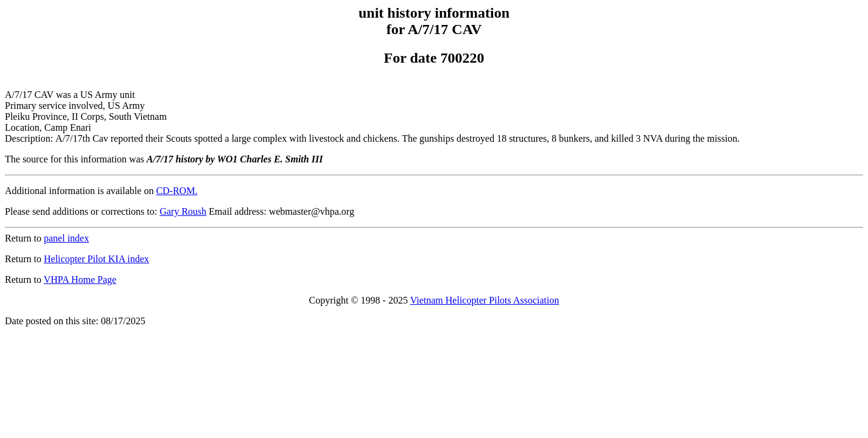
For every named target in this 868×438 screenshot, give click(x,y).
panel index (66, 238)
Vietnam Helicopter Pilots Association (485, 300)
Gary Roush (183, 211)
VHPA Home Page (80, 280)
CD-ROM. (177, 191)
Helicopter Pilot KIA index (96, 259)
